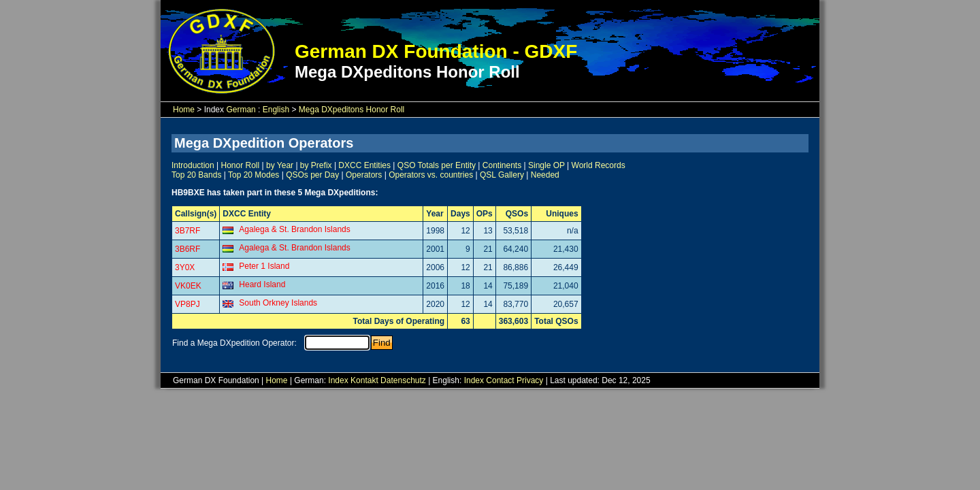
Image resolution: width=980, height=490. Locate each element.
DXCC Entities (364, 165)
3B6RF (187, 249)
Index (338, 380)
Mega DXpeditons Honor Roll (352, 110)
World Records (599, 165)
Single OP (546, 165)
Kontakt (364, 380)
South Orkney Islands (278, 303)
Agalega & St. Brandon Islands (294, 229)
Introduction (193, 165)
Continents (502, 165)
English (276, 110)
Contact (500, 380)
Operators (364, 175)
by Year (280, 165)
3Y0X (185, 267)
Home (184, 110)
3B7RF (187, 231)
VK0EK (188, 286)
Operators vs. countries (431, 175)
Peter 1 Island (264, 266)
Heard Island (262, 284)
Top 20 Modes (254, 175)
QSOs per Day (312, 175)
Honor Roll (241, 165)
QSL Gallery (502, 175)
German (241, 110)
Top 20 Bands (196, 175)
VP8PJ (187, 304)
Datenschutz (403, 380)
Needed (545, 175)
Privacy (530, 380)
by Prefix (316, 165)
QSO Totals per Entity (437, 165)
